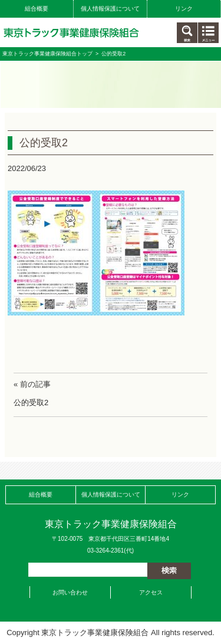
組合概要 (37, 9)
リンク (184, 9)
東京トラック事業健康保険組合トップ (47, 54)
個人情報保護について (110, 9)
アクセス (151, 592)
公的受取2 (31, 402)
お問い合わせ (70, 592)
